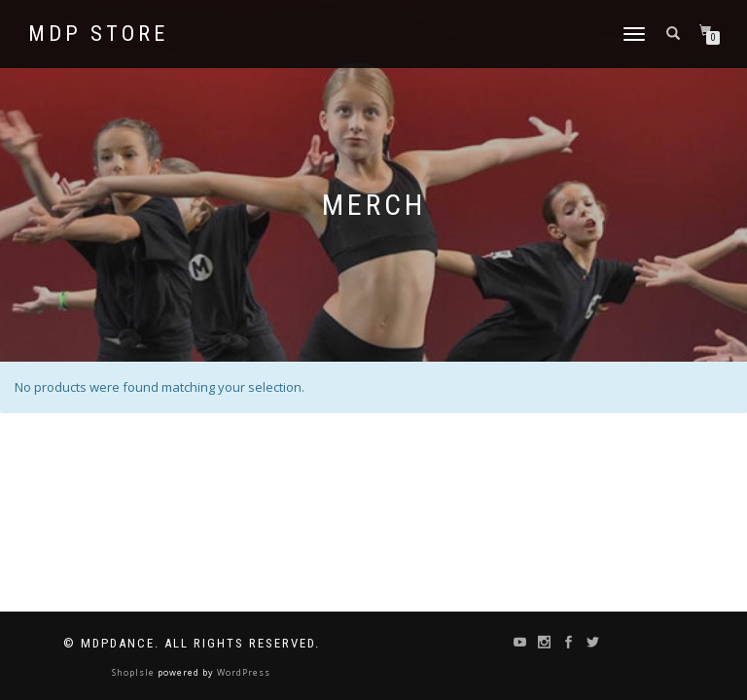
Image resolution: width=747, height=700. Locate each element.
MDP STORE (98, 34)
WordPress (242, 672)
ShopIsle (135, 672)
